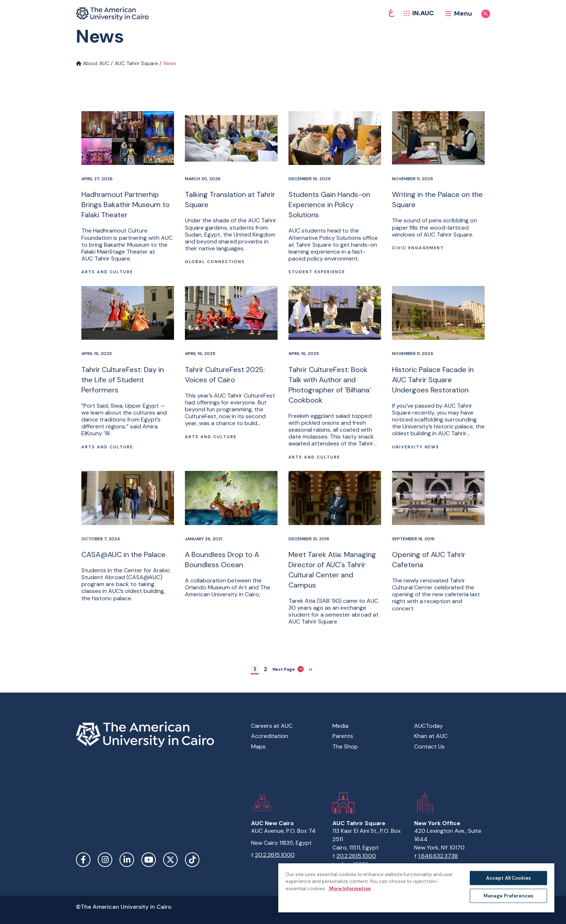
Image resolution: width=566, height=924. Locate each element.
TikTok (192, 860)
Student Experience (317, 272)
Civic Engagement (418, 248)
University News (416, 447)
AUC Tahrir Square (136, 63)
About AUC (93, 63)
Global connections (215, 262)
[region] (416, 887)
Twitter (170, 860)
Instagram (105, 860)
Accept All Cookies (508, 878)
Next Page (288, 669)
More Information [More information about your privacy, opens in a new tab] (349, 889)
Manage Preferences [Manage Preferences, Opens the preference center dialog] (508, 896)
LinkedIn (127, 860)
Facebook (83, 860)
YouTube (149, 860)
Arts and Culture (107, 272)
